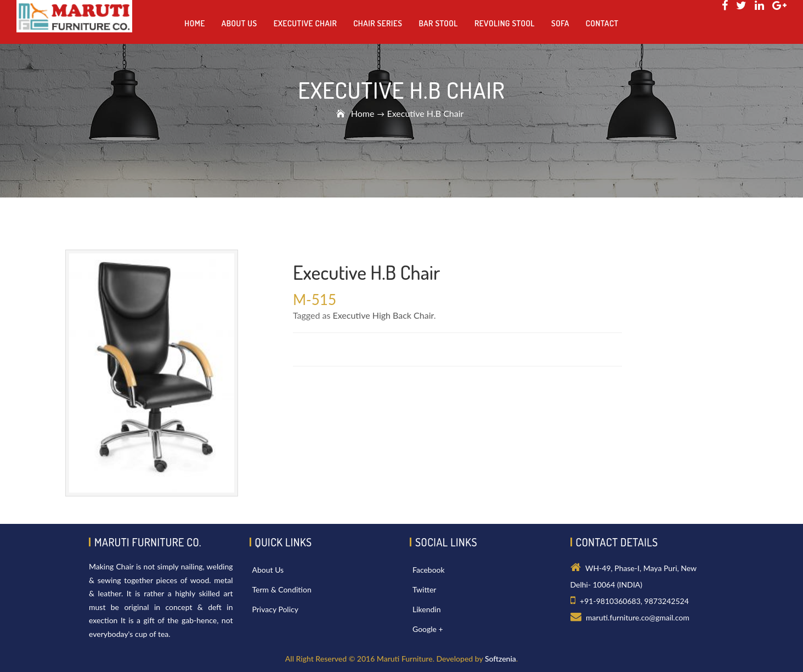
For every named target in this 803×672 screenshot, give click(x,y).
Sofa (560, 23)
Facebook (429, 570)
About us (239, 23)
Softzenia (501, 659)
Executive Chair (305, 23)
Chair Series (378, 23)
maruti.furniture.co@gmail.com (638, 617)
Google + (428, 629)
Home (363, 113)
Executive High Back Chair (383, 315)
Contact (602, 23)
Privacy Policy (275, 609)
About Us (268, 570)
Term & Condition (282, 589)
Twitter (424, 589)
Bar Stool (438, 23)
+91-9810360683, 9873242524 (634, 601)
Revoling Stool (505, 23)
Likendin (426, 609)
